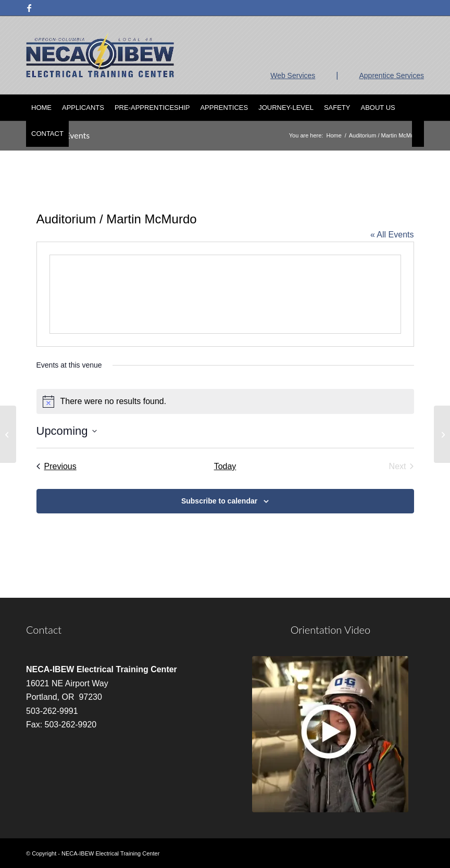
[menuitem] (41, 108)
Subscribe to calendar (219, 501)
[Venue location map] (225, 294)
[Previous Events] (57, 467)
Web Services (293, 76)
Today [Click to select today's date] (225, 466)
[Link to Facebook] (29, 8)
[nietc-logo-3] (100, 55)
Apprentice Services (391, 76)
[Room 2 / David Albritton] (442, 434)
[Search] (418, 134)
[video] (330, 734)
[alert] (225, 401)
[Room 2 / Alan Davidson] (8, 434)
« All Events (392, 235)
